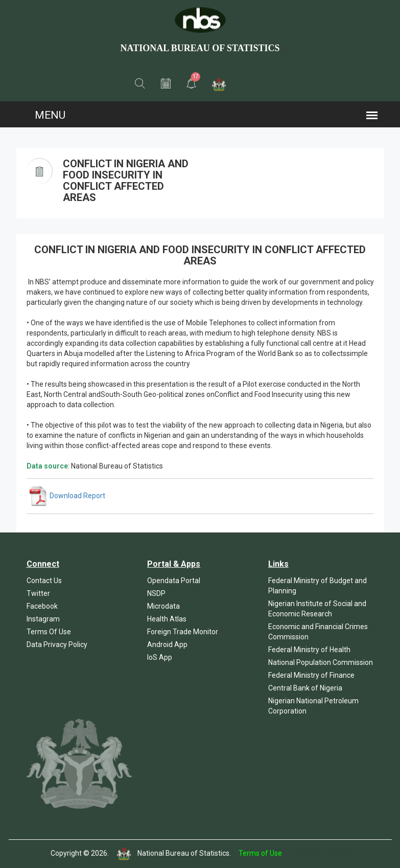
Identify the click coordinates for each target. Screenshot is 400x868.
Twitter (38, 593)
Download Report (67, 496)
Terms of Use (260, 853)
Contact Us (44, 581)
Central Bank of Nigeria (305, 688)
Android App (167, 644)
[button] (140, 84)
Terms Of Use (49, 632)
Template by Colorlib (316, 853)
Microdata (163, 606)
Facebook (42, 606)
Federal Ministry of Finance (311, 675)
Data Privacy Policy (57, 644)
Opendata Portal (174, 581)
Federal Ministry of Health (309, 650)
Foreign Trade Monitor (183, 632)
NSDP (156, 593)
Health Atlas (167, 619)
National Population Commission (321, 662)
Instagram (43, 619)
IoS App (160, 657)
